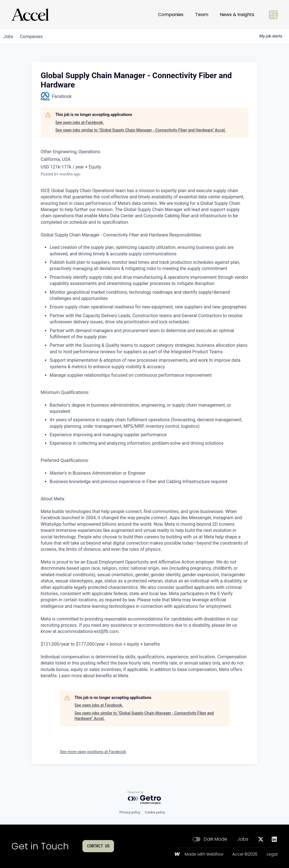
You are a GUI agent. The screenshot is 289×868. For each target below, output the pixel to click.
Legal (272, 854)
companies (35, 37)
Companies (171, 15)
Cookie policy (155, 812)
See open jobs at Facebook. (80, 122)
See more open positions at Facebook (93, 752)
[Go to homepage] (30, 15)
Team (202, 15)
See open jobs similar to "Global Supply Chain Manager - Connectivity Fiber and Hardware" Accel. (141, 130)
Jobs (243, 839)
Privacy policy (130, 812)
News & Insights (237, 15)
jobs (9, 37)
